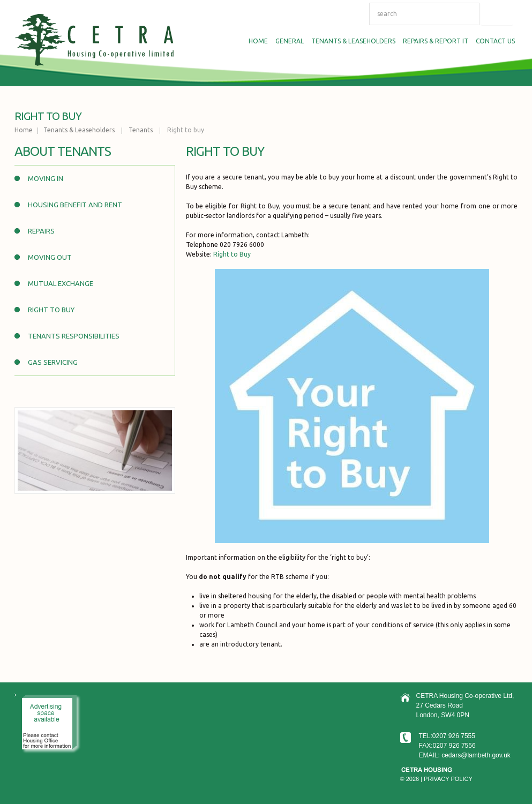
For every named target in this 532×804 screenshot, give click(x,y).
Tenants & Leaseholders (352, 42)
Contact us (495, 41)
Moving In (46, 178)
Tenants (141, 130)
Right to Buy (232, 254)
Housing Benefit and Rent (75, 205)
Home (257, 42)
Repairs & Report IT (434, 42)
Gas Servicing (53, 362)
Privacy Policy (448, 779)
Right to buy (51, 310)
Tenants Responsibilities (74, 336)
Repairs (41, 231)
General (288, 42)
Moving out (50, 257)
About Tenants (63, 151)
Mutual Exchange (61, 283)
